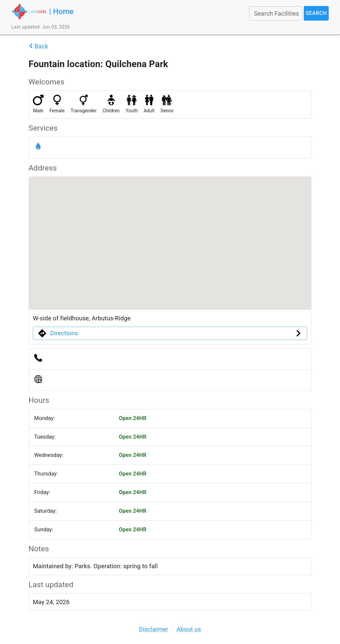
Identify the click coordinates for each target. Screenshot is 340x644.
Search (316, 13)
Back (41, 46)
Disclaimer (154, 629)
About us (189, 629)
